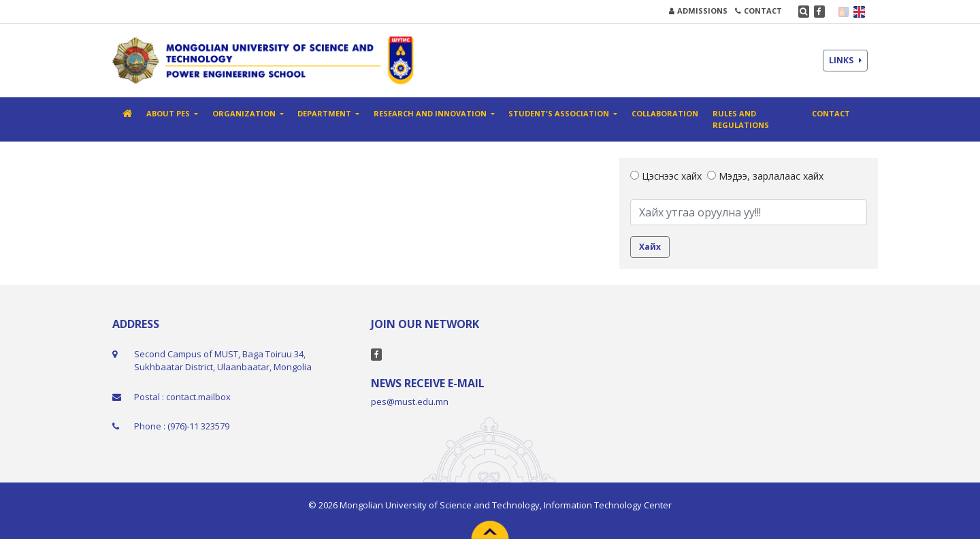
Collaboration (665, 113)
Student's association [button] (560, 113)
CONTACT (758, 11)
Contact (831, 113)
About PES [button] (169, 113)
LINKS (845, 60)
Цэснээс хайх (666, 176)
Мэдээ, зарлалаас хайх (765, 176)
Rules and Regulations (741, 119)
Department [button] (325, 113)
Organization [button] (245, 113)
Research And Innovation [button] (431, 113)
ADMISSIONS (698, 11)
